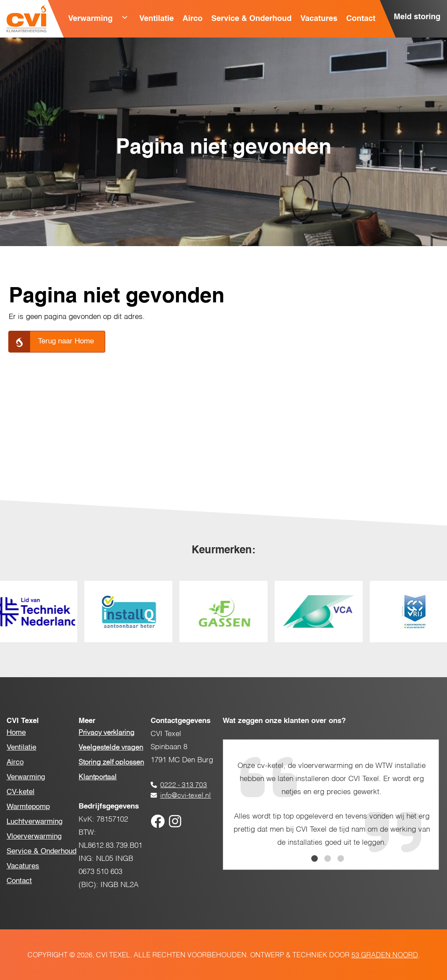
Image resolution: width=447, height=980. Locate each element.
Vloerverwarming (34, 837)
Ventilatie (156, 19)
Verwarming (90, 19)
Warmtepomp (28, 807)
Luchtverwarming (34, 822)
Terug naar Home (66, 341)
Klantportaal (98, 778)
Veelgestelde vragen (111, 748)
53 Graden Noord (385, 956)
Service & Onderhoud (251, 19)
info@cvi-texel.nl (186, 796)
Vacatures (319, 19)
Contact (361, 19)
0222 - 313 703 (184, 785)
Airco (193, 19)
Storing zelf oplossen (111, 763)
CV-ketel (21, 792)
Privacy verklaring (107, 733)
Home (16, 733)
